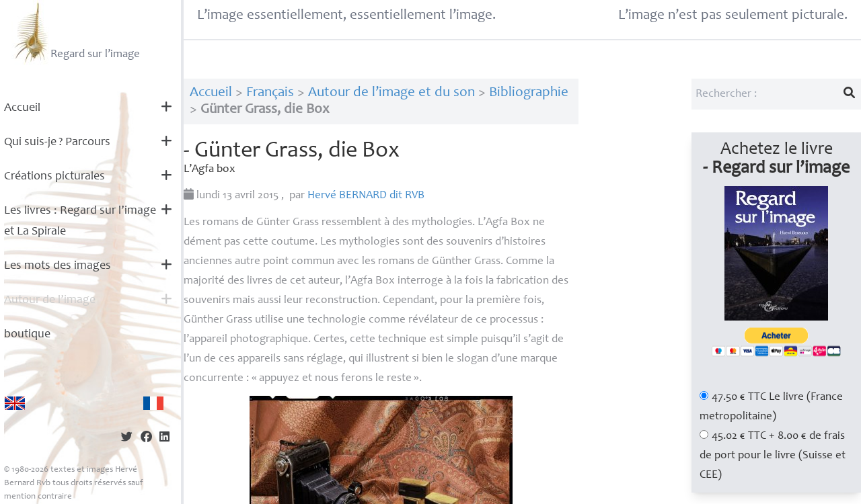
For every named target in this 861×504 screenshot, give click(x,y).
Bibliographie (529, 93)
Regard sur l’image (76, 32)
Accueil (22, 108)
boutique (27, 335)
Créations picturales (54, 177)
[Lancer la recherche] (850, 94)
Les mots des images (58, 266)
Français (270, 93)
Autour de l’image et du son (391, 93)
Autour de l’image (50, 300)
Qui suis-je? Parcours (57, 142)
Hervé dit (366, 196)
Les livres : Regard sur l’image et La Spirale (80, 221)
